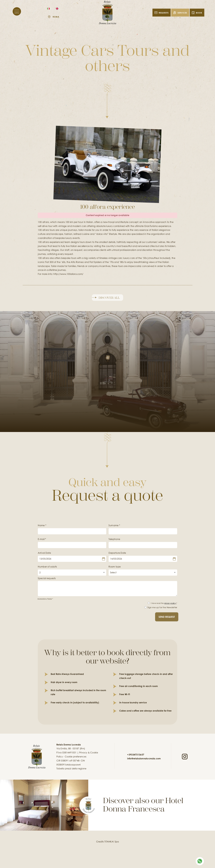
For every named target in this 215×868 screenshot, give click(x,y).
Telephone (114, 539)
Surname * (114, 525)
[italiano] (48, 8)
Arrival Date (44, 553)
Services (180, 12)
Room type (115, 567)
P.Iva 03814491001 (66, 753)
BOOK (197, 12)
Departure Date (117, 553)
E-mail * (42, 539)
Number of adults (47, 567)
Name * (42, 525)
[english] (57, 8)
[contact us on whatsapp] (200, 861)
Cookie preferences (76, 757)
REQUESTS (162, 12)
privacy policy (170, 603)
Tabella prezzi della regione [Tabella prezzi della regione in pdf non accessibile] (71, 769)
